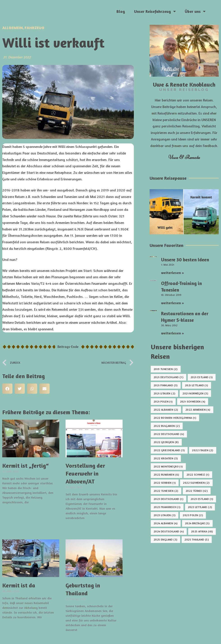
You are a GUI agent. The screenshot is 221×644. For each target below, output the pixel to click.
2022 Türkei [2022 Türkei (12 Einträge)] (197, 491)
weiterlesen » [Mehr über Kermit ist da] (15, 625)
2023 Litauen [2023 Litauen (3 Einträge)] (165, 515)
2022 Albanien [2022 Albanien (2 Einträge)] (166, 410)
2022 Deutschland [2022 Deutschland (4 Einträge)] (169, 434)
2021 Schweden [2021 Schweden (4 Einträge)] (193, 401)
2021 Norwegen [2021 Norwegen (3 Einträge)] (195, 393)
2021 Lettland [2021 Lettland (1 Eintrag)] (197, 385)
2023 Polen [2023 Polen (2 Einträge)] (193, 515)
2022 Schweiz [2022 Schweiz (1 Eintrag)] (198, 475)
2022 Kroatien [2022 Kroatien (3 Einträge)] (166, 458)
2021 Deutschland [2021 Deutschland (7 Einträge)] (169, 377)
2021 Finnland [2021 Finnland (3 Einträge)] (166, 385)
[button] (7, 389)
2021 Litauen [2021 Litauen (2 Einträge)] (164, 393)
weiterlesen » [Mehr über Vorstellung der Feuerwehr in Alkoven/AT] (78, 526)
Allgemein (13, 28)
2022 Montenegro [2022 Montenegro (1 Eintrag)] (168, 466)
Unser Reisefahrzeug (155, 11)
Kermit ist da (19, 585)
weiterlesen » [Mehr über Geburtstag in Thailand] (78, 638)
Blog (121, 11)
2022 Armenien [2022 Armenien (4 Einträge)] (198, 410)
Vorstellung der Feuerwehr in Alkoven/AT (85, 474)
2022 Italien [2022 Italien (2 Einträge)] (203, 450)
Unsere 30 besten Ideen (185, 260)
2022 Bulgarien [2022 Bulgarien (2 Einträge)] (167, 426)
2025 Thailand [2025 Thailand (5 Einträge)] (197, 539)
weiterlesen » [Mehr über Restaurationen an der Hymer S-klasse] (173, 333)
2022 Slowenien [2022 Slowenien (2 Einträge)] (196, 483)
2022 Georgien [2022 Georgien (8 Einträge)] (166, 442)
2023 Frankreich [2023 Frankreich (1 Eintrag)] (167, 507)
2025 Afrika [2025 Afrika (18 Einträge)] (202, 531)
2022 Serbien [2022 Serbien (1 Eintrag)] (165, 483)
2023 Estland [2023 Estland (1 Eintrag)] (202, 499)
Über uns (195, 11)
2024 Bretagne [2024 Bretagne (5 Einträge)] (197, 523)
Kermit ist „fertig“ (25, 466)
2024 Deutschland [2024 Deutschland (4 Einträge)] (169, 531)
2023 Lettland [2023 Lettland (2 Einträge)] (200, 507)
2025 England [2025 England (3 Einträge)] (165, 539)
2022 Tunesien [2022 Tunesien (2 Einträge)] (166, 491)
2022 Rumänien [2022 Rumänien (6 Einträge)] (166, 475)
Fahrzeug (34, 28)
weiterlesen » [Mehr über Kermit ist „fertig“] (15, 510)
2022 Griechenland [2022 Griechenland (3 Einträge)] (169, 450)
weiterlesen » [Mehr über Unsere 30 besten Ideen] (173, 273)
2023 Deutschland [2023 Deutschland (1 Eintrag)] (169, 499)
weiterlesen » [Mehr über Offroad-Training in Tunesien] (173, 303)
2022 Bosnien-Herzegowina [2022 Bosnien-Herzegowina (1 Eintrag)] (175, 418)
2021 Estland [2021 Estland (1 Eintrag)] (202, 377)
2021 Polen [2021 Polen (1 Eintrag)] (163, 401)
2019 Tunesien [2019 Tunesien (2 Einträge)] (166, 369)
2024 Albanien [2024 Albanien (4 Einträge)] (166, 523)
